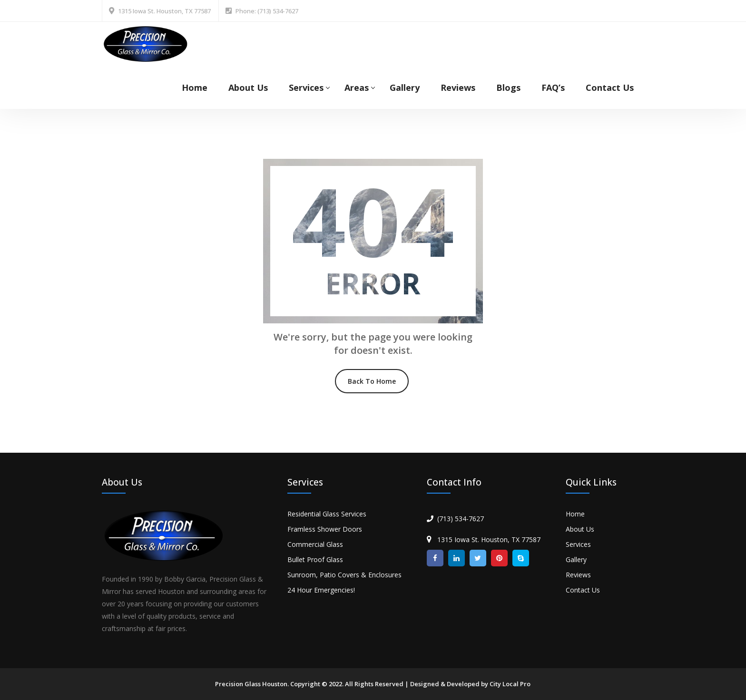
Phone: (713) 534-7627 (267, 11)
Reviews (458, 87)
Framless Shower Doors (325, 529)
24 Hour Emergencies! (321, 590)
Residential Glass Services (327, 514)
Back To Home (372, 381)
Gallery (405, 87)
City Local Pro (510, 684)
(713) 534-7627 (461, 519)
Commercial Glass (315, 544)
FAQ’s (553, 87)
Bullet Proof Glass (315, 559)
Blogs (508, 87)
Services (306, 87)
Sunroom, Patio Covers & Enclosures (344, 575)
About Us (248, 87)
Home (195, 87)
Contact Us (610, 87)
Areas (357, 87)
